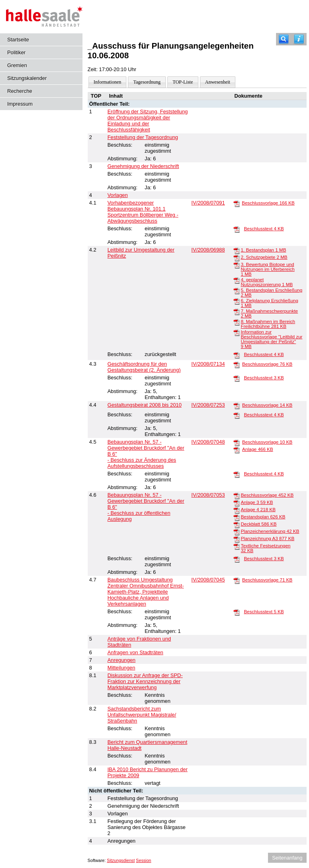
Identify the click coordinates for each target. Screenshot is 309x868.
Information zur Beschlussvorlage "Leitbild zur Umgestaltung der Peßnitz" (271, 339)
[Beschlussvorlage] (237, 203)
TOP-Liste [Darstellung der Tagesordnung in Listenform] (183, 82)
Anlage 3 (257, 502)
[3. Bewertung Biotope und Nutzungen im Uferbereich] (237, 265)
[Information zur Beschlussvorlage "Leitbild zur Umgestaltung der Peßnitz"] (237, 332)
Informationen (108, 82)
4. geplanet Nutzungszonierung (267, 282)
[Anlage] (237, 450)
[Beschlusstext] (237, 229)
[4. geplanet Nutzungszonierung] (237, 280)
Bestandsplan (263, 517)
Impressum (20, 104)
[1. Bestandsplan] (237, 250)
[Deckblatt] (237, 524)
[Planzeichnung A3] (237, 539)
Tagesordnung (147, 82)
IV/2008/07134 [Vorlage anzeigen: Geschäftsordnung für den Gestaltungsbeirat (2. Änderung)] (208, 364)
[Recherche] (284, 39)
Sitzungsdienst (121, 860)
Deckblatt (259, 524)
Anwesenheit (218, 82)
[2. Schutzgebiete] (237, 258)
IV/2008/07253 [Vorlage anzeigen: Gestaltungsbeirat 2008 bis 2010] (208, 405)
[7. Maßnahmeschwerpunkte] (237, 311)
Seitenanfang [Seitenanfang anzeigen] (287, 858)
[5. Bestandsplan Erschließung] (237, 291)
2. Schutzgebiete (264, 257)
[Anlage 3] (237, 503)
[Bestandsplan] (237, 517)
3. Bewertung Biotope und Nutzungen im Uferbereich (268, 269)
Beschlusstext (264, 229)
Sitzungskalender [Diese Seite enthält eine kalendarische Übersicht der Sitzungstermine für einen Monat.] (27, 78)
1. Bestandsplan (263, 250)
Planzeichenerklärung (270, 531)
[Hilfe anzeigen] (299, 39)
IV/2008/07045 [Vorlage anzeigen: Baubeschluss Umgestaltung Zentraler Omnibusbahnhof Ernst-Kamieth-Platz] (208, 580)
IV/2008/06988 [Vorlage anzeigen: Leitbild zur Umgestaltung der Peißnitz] (208, 250)
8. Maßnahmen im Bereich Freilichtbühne (268, 324)
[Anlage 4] (237, 510)
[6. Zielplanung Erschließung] (237, 301)
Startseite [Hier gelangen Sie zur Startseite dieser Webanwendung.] (18, 40)
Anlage (258, 449)
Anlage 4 (258, 510)
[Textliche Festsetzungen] (237, 546)
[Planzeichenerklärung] (237, 532)
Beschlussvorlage (268, 203)
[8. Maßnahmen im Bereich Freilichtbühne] (237, 322)
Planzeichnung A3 (267, 538)
